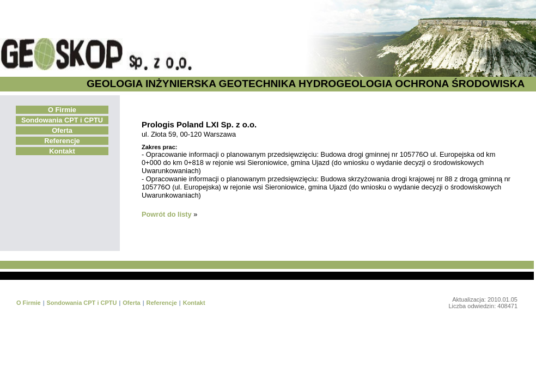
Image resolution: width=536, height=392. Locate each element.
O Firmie (62, 110)
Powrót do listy (167, 214)
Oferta (62, 130)
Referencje (62, 141)
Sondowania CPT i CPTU (62, 120)
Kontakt (62, 151)
